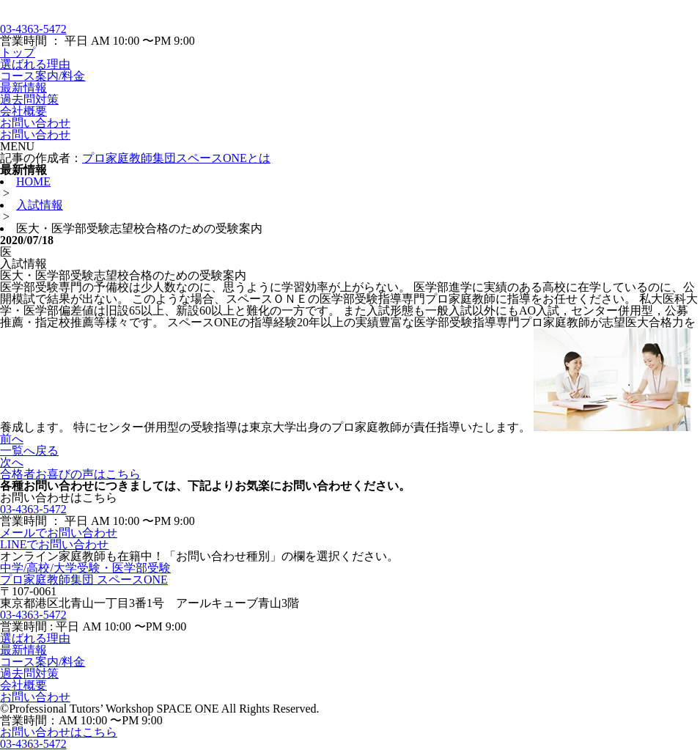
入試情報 (40, 205)
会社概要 (23, 111)
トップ (18, 52)
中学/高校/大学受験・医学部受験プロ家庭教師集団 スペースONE (85, 574)
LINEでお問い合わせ (54, 544)
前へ (12, 439)
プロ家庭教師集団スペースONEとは (176, 158)
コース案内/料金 (43, 76)
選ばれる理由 (35, 64)
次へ (12, 462)
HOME (33, 181)
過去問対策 (29, 99)
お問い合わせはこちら (59, 732)
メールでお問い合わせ (59, 533)
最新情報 (23, 88)
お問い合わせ (35, 123)
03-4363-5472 (33, 29)
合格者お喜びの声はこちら (70, 474)
